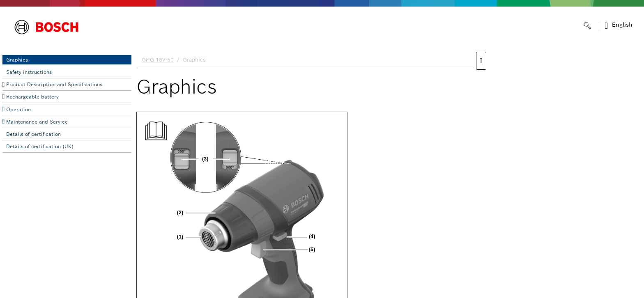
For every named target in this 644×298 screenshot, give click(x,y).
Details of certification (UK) (40, 146)
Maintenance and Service (37, 122)
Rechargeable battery (32, 97)
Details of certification (33, 134)
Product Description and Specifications (54, 84)
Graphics (17, 60)
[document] (388, 173)
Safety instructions (29, 72)
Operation (18, 109)
